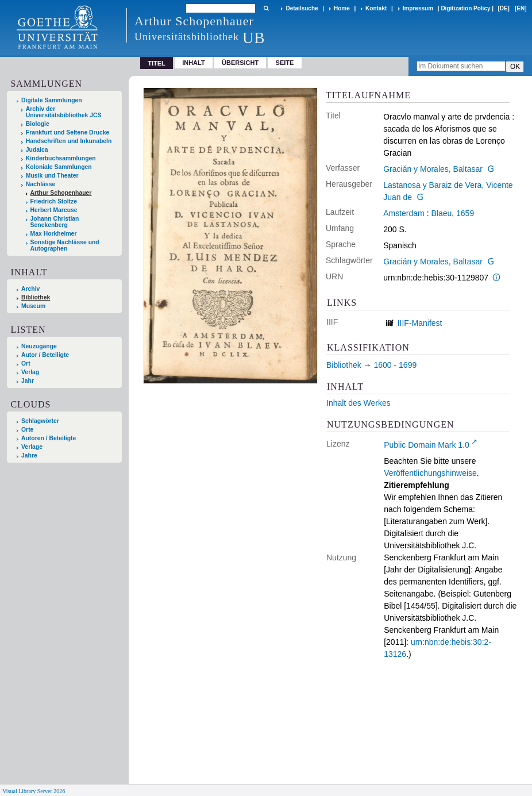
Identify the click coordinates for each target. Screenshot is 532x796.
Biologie (38, 124)
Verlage (32, 447)
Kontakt (376, 8)
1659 (465, 213)
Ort (26, 364)
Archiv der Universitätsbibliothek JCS (64, 112)
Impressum (418, 8)
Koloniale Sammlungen (59, 167)
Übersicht (240, 63)
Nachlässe (41, 184)
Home (342, 8)
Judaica (37, 150)
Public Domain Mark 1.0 (427, 445)
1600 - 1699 (395, 365)
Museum (33, 306)
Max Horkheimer (54, 234)
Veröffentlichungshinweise (430, 473)
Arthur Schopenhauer (61, 193)
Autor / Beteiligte (45, 355)
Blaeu (441, 213)
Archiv (30, 289)
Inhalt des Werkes (358, 403)
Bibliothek (36, 297)
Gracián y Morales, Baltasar (433, 169)
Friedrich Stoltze (54, 201)
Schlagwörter (40, 421)
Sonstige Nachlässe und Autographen (65, 245)
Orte (27, 430)
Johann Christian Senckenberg (55, 222)
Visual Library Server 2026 (34, 791)
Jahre (29, 455)
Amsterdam (404, 213)
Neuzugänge (39, 346)
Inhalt (194, 63)
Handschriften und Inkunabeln (69, 141)
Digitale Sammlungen (52, 100)
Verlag (30, 372)
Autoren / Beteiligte (49, 438)
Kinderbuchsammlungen (61, 158)
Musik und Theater (52, 176)
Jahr (28, 381)
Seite (285, 63)
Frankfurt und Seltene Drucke (68, 132)
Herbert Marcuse (54, 210)
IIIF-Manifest (420, 323)
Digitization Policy (465, 8)
